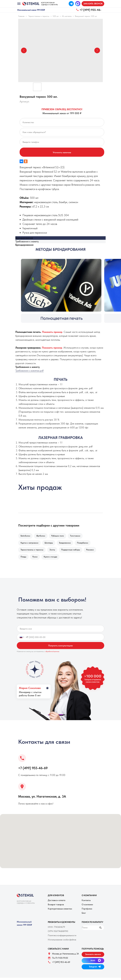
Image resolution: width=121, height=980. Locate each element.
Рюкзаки (92, 551)
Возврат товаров (56, 907)
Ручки (36, 559)
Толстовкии (77, 536)
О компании (87, 907)
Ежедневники (66, 544)
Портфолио (87, 911)
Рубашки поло (59, 536)
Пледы (24, 559)
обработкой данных (52, 654)
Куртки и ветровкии (30, 544)
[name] (60, 631)
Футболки (42, 536)
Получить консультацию (60, 648)
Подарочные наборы (72, 551)
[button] (93, 4)
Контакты (86, 902)
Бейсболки (26, 536)
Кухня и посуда (52, 559)
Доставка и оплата (57, 902)
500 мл (56, 16)
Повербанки (85, 544)
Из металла (67, 16)
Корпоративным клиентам (60, 911)
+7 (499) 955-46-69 (33, 770)
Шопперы (50, 544)
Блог (84, 915)
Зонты (53, 551)
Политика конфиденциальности (62, 938)
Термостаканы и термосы (39, 16)
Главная (21, 16)
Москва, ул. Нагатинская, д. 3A (42, 799)
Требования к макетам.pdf (29, 371)
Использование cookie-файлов (62, 942)
